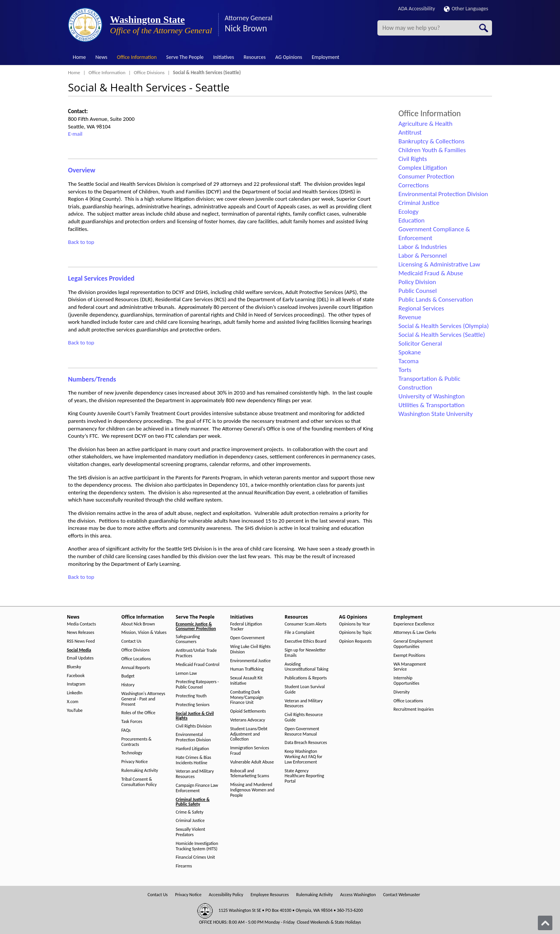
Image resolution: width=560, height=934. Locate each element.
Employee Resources (270, 895)
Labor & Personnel (423, 256)
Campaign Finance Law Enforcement (197, 788)
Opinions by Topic (356, 633)
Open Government (248, 638)
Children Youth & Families (432, 150)
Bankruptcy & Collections (431, 141)
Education (411, 220)
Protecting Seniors (193, 705)
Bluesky (74, 667)
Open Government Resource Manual (302, 732)
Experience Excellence (414, 624)
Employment (325, 57)
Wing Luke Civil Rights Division (251, 649)
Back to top (81, 242)
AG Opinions (289, 57)
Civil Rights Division (194, 726)
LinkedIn (75, 693)
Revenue (410, 317)
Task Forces (132, 722)
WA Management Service (410, 667)
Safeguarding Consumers (188, 639)
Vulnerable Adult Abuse (252, 762)
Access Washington (358, 895)
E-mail (75, 134)
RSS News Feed (81, 641)
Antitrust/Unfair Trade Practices (196, 653)
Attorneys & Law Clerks (415, 633)
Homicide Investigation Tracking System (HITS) (197, 846)
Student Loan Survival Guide (305, 690)
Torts (405, 370)
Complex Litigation (423, 168)
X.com (73, 702)
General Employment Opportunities (413, 644)
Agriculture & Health (425, 124)
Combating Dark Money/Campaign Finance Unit (247, 698)
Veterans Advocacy (248, 720)
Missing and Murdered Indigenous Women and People (252, 790)
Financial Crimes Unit (195, 857)
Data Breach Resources (306, 743)
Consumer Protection (426, 176)
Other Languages (466, 9)
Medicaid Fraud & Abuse (431, 273)
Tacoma (409, 361)
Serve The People (185, 57)
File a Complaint (299, 633)
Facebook (76, 676)
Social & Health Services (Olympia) (444, 326)
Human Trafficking (247, 669)
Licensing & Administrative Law (439, 264)
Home (79, 57)
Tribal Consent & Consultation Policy (139, 782)
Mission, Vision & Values (144, 633)
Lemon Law (186, 673)
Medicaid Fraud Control (197, 665)
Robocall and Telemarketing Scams (250, 774)
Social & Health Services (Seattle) (442, 335)
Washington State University (436, 414)
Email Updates (80, 658)
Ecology (409, 212)
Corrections (414, 185)
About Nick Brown (138, 624)
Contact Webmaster (402, 895)
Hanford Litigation (192, 749)
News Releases (81, 633)
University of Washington (431, 396)
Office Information (137, 57)
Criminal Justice (419, 203)
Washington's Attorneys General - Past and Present (143, 699)
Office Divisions (149, 72)
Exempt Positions (409, 655)
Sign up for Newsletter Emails (305, 653)
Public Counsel (418, 291)
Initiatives (224, 57)
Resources (255, 57)
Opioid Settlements (248, 711)
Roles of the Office (138, 713)
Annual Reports (136, 668)
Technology (132, 753)
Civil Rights (413, 159)
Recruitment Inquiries (414, 709)
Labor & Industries (423, 247)
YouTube (75, 711)
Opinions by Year (355, 624)
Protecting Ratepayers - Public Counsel (197, 685)
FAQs (126, 730)
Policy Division (417, 282)
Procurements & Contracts (137, 742)
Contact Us (132, 641)
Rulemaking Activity (140, 771)
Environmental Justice (251, 661)
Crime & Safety (189, 812)
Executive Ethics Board (305, 641)
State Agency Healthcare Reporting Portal (304, 776)
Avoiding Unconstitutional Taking (307, 667)
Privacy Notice (135, 762)
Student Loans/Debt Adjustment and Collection (249, 734)
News (101, 57)
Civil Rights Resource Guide (304, 717)
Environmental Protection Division (443, 194)
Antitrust (410, 132)
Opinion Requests (356, 641)
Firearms (184, 866)
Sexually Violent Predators (190, 832)
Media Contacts (81, 624)
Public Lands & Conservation (436, 300)
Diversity (401, 692)
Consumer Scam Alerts (306, 624)
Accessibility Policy (226, 895)
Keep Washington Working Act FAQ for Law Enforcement (303, 757)
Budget (128, 676)
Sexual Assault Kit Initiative (247, 681)
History (128, 685)
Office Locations (136, 659)
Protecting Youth (191, 696)
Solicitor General (420, 344)
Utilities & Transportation (431, 405)
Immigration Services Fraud (250, 751)
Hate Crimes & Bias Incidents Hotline (193, 760)
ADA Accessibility (417, 9)
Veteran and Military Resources (195, 774)
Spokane (410, 352)
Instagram (76, 684)
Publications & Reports (306, 678)
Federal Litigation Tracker (246, 627)
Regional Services (421, 308)
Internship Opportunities (406, 681)
